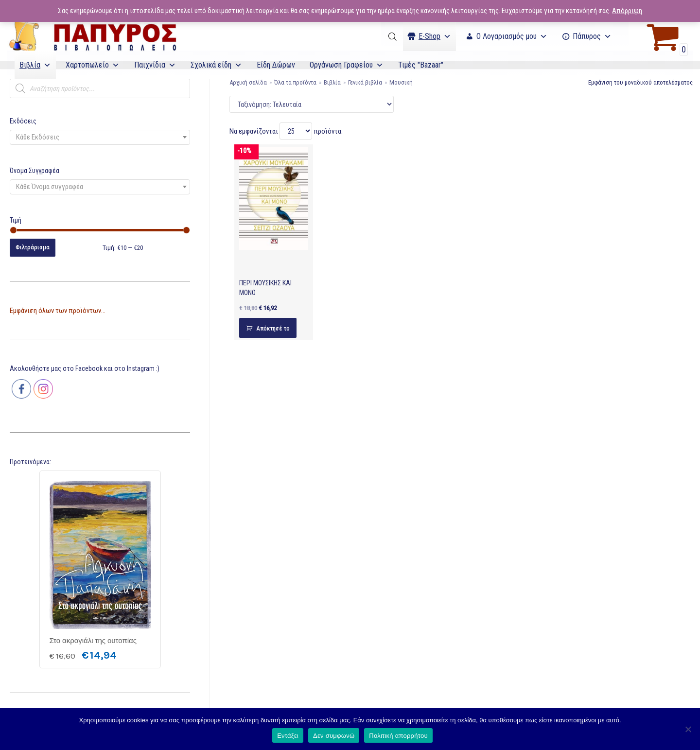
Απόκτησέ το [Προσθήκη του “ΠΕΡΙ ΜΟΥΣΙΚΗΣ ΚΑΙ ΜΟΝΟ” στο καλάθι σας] (273, 328)
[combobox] (100, 137)
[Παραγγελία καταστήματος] (312, 104)
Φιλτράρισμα (33, 247)
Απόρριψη (627, 11)
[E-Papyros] (92, 36)
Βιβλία (35, 65)
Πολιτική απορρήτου (398, 736)
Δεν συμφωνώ (334, 736)
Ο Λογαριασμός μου (512, 36)
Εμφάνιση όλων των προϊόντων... (58, 311)
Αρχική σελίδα (248, 82)
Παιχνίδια (155, 65)
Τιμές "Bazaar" (421, 65)
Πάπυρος (592, 36)
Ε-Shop (435, 36)
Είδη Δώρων (276, 65)
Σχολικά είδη (216, 65)
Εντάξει (288, 736)
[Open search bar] (393, 36)
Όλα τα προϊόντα (295, 82)
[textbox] (100, 137)
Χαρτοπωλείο (93, 65)
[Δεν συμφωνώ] (688, 729)
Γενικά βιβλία (365, 82)
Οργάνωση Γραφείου (347, 65)
